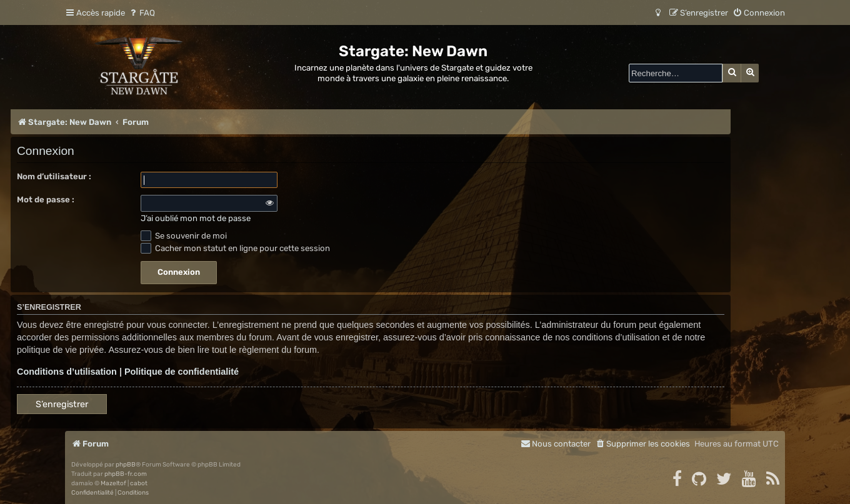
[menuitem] (142, 13)
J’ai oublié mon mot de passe (196, 218)
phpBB (126, 465)
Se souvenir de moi (184, 236)
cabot (139, 483)
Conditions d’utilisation (67, 372)
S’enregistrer (62, 404)
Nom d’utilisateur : (54, 176)
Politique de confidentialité (182, 372)
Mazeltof (113, 483)
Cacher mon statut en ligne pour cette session (235, 248)
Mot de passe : (46, 200)
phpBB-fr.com (126, 474)
